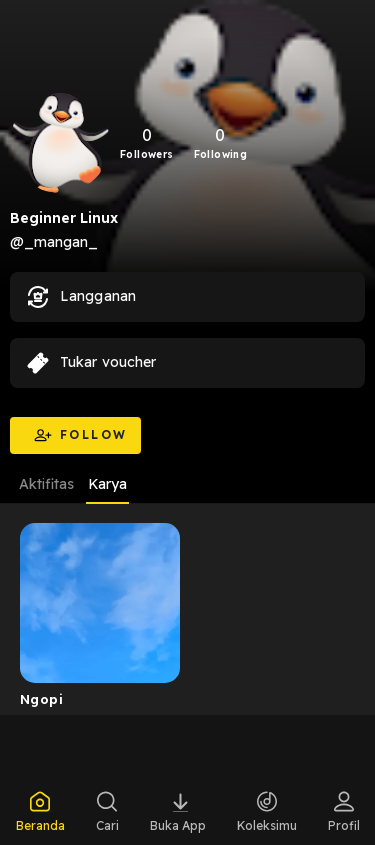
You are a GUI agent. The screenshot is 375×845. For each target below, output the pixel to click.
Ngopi (41, 699)
